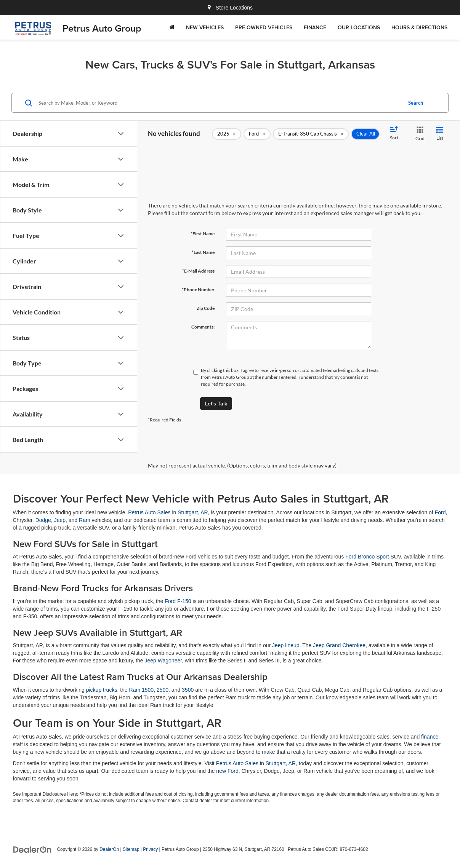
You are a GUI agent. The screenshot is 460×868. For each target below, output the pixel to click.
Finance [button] (315, 27)
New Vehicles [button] (205, 27)
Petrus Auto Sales (149, 512)
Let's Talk (216, 404)
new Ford (227, 771)
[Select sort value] (396, 134)
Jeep (60, 520)
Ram (85, 520)
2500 (163, 690)
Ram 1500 (142, 690)
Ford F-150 (178, 601)
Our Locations (359, 27)
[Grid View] (418, 134)
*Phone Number (198, 290)
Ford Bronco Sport (367, 557)
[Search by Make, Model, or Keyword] (219, 103)
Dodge (43, 520)
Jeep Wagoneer (163, 661)
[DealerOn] (32, 849)
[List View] (440, 134)
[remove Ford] (257, 134)
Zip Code (206, 308)
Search (416, 103)
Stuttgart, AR (193, 512)
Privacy (150, 849)
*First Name (203, 234)
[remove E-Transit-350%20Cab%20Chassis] (311, 134)
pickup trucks (102, 690)
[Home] (172, 27)
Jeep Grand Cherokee (339, 645)
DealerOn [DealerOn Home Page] (109, 849)
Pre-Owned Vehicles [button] (264, 27)
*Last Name (203, 252)
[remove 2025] (227, 134)
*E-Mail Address (198, 271)
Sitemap (131, 849)
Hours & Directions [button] (419, 27)
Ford (440, 512)
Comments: (203, 327)
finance (430, 737)
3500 (188, 690)
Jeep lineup (286, 645)
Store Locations (230, 8)
